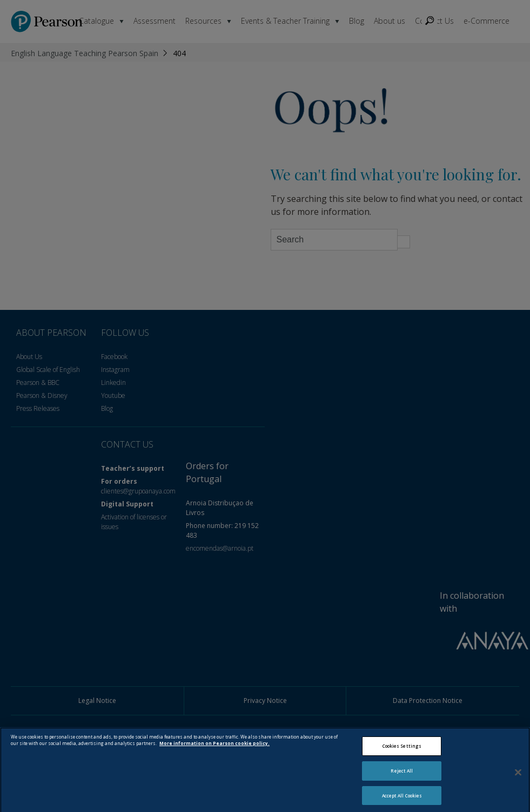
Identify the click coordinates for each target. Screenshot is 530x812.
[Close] (518, 777)
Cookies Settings (402, 751)
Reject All (402, 776)
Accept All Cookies (402, 800)
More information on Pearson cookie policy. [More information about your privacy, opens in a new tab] (214, 749)
